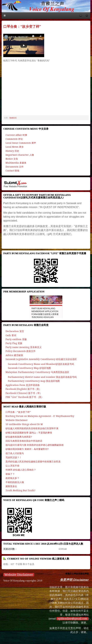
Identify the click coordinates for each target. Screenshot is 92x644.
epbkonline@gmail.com (72, 619)
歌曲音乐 (13, 118)
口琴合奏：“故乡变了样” (22, 26)
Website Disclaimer (19, 575)
